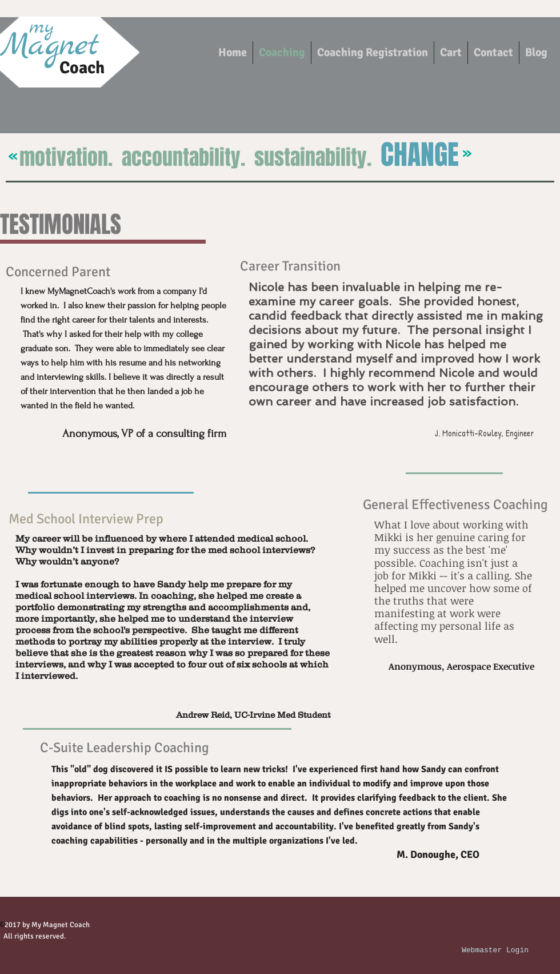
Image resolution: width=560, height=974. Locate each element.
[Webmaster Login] (495, 951)
